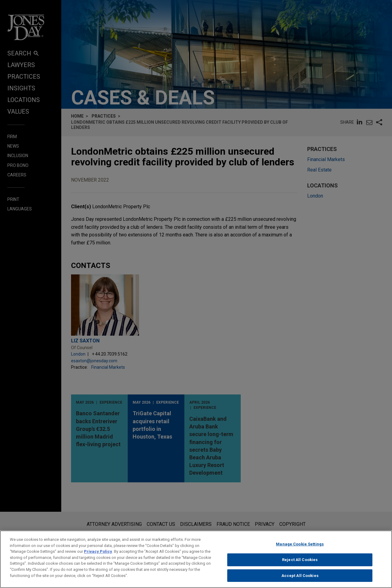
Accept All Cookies (300, 580)
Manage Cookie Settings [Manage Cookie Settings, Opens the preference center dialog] (300, 549)
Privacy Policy (98, 557)
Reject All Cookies (300, 565)
